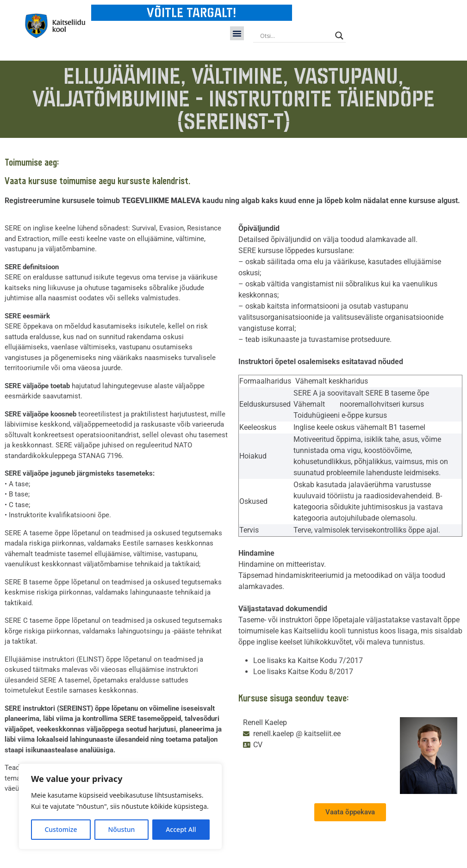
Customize (61, 829)
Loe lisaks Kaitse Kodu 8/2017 (303, 672)
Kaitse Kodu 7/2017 (330, 660)
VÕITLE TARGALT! (191, 13)
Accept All (181, 829)
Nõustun (121, 829)
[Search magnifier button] (339, 36)
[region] (120, 806)
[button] (237, 33)
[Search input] (295, 36)
